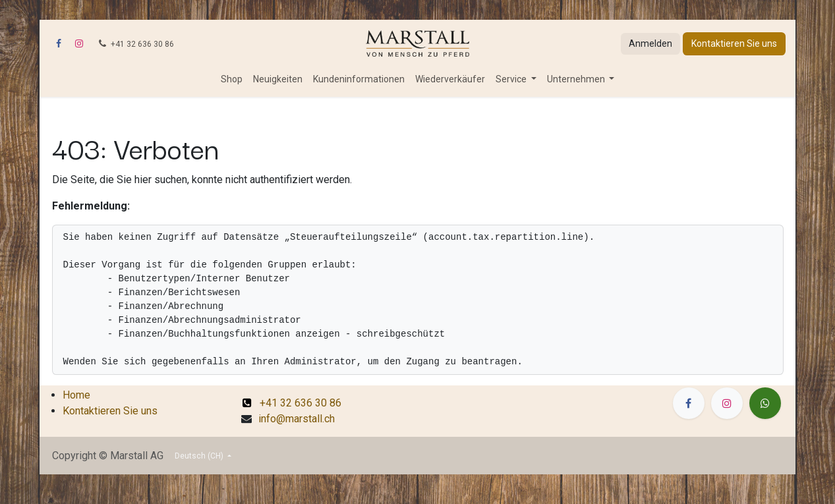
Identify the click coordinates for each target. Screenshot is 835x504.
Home (76, 395)
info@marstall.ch (297, 419)
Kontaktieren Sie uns (734, 43)
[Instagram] (79, 43)
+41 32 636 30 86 (292, 403)
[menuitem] (232, 79)
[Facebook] (59, 43)
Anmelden (650, 43)
